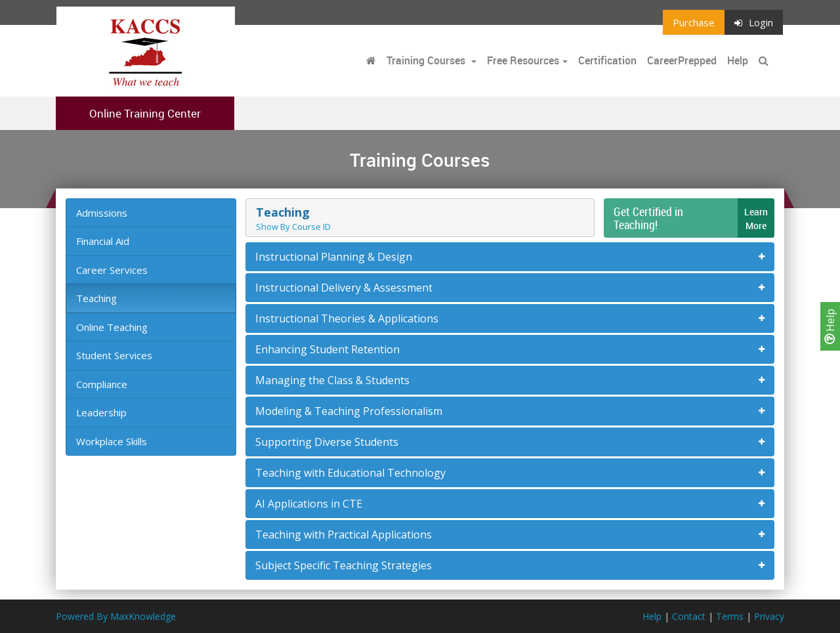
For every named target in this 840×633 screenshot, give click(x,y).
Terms (730, 616)
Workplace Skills (112, 441)
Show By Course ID (293, 227)
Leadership (101, 412)
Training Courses (427, 60)
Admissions (102, 213)
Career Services (112, 270)
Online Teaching (112, 327)
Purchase (694, 22)
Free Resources (523, 60)
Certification (607, 60)
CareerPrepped (682, 60)
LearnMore (756, 219)
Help (830, 326)
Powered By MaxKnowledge (116, 616)
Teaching (96, 298)
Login (754, 22)
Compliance (102, 384)
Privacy (769, 616)
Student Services (114, 355)
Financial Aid (103, 241)
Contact (689, 616)
